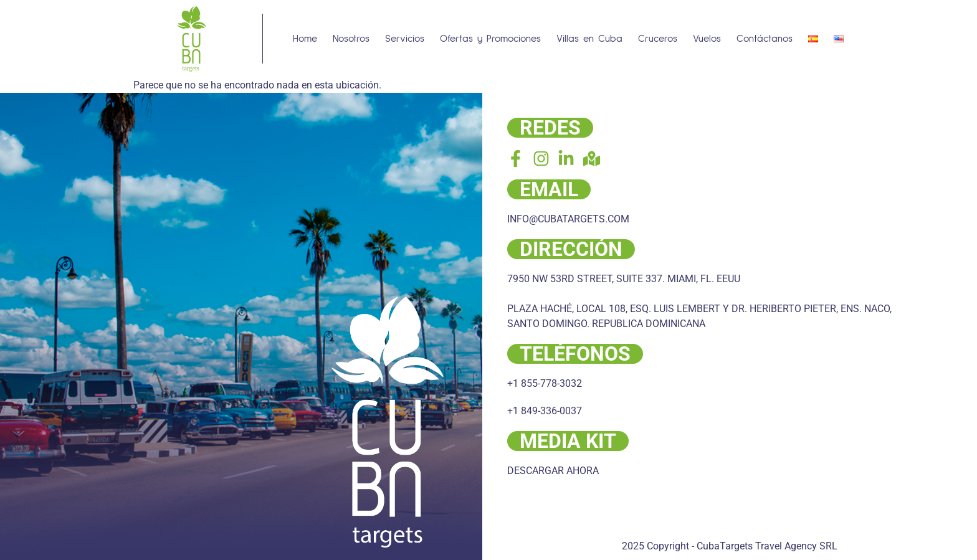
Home (305, 39)
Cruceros (658, 39)
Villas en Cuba (589, 39)
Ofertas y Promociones (490, 39)
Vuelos (707, 39)
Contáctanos (765, 39)
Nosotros (351, 39)
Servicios (405, 39)
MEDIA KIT (568, 441)
